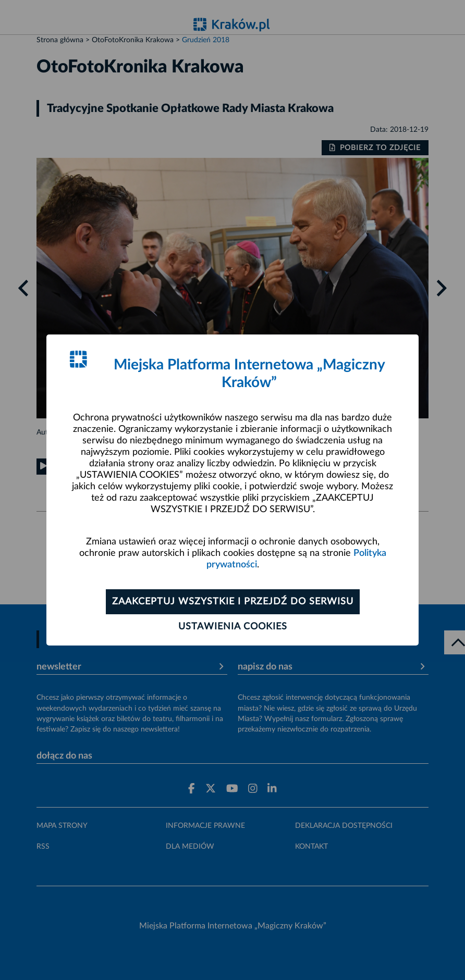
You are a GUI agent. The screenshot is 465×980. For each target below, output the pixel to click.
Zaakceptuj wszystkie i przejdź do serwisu (233, 602)
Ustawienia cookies (233, 627)
